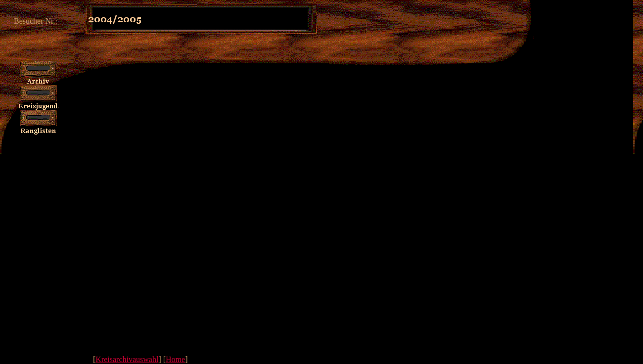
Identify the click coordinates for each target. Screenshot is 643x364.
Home (175, 359)
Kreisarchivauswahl (127, 359)
